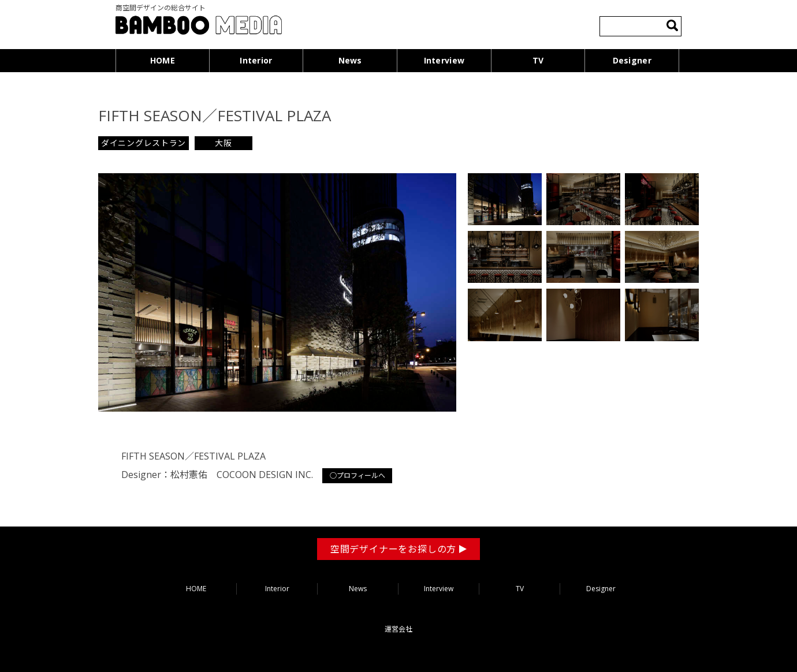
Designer (632, 60)
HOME (163, 60)
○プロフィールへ (357, 475)
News (350, 60)
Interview (444, 60)
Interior (256, 60)
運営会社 (398, 629)
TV (538, 60)
